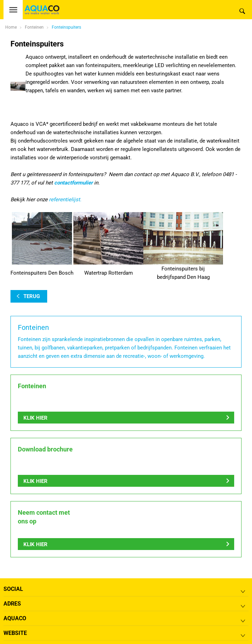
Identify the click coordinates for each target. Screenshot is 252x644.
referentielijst (64, 200)
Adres (12, 604)
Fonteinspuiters (66, 27)
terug (32, 296)
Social (13, 589)
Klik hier (35, 418)
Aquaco (15, 618)
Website (15, 633)
